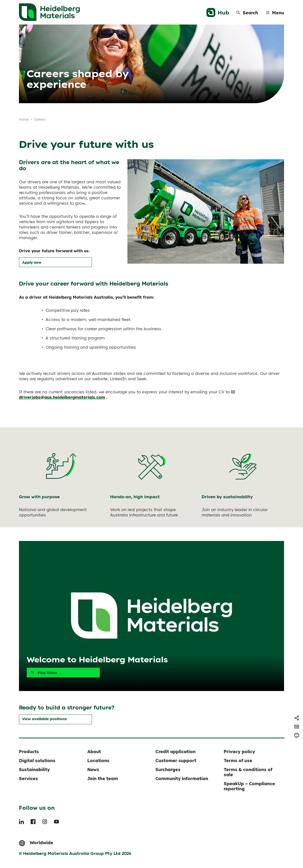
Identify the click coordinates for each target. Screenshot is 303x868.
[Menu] (275, 13)
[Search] (247, 13)
